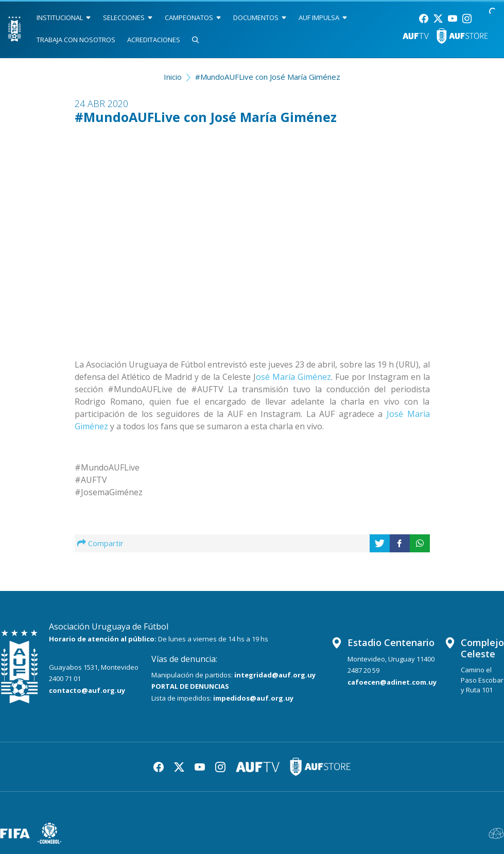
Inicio (173, 77)
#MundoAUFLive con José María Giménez (268, 77)
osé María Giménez (293, 377)
